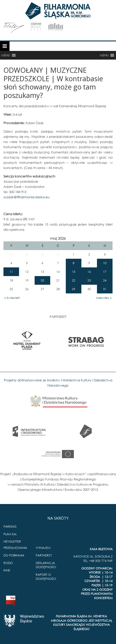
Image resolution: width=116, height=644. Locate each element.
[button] (6, 55)
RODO (8, 563)
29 (74, 289)
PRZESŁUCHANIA (15, 548)
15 (74, 272)
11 (11, 272)
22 (74, 280)
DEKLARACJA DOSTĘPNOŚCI (46, 565)
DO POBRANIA (14, 555)
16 (89, 272)
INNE (7, 570)
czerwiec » (104, 298)
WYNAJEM (43, 548)
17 (105, 272)
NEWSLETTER (12, 541)
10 (105, 263)
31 (105, 289)
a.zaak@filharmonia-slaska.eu (27, 197)
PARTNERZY (44, 555)
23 (89, 280)
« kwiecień (12, 298)
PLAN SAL (10, 534)
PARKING (10, 526)
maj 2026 (58, 238)
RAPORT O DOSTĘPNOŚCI (46, 577)
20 (42, 280)
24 (105, 280)
